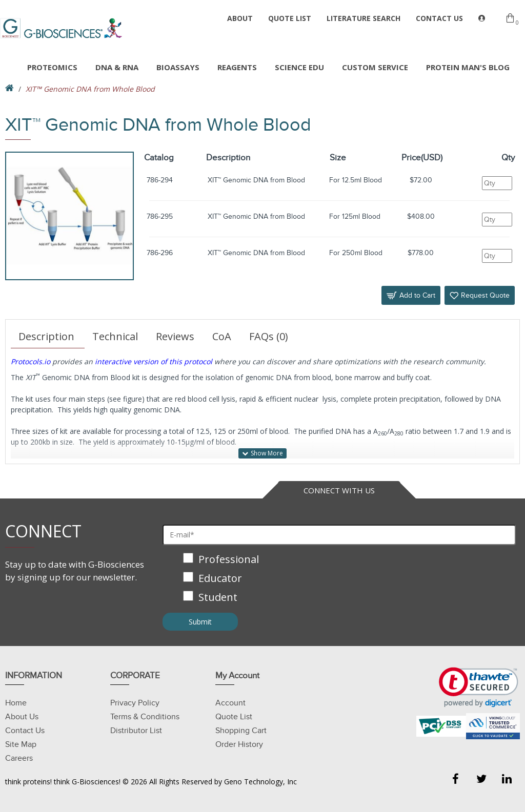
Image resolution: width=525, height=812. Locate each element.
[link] (479, 687)
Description (46, 336)
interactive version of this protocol (154, 361)
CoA (222, 336)
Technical (115, 336)
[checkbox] (339, 579)
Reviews (175, 336)
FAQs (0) (269, 336)
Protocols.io (31, 361)
